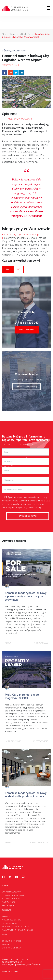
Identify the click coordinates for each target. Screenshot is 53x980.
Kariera (5, 944)
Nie (18, 269)
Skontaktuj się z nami (12, 948)
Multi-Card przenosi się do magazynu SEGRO (22, 696)
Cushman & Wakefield (12, 941)
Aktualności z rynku (12, 920)
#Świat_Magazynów (14, 51)
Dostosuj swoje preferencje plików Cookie (22, 965)
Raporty (6, 916)
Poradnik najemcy (10, 923)
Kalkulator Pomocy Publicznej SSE (18, 927)
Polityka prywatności (12, 962)
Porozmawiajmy (26, 330)
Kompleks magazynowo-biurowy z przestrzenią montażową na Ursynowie (26, 596)
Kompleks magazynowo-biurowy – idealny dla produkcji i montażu (26, 795)
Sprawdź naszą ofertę (26, 386)
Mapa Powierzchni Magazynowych (18, 930)
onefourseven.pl (10, 972)
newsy (8, 643)
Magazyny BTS (8, 902)
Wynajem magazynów (12, 892)
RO (28, 960)
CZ (12, 960)
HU (18, 960)
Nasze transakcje (13, 741)
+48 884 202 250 (26, 323)
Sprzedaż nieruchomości (14, 895)
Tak (7, 269)
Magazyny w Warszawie (20, 119)
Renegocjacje (8, 905)
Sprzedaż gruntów (11, 899)
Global (5, 960)
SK (23, 960)
